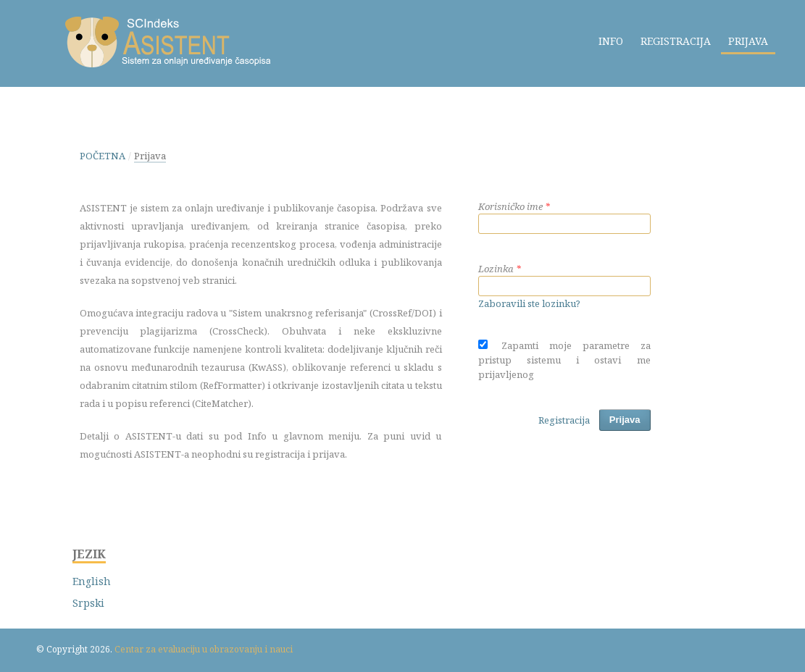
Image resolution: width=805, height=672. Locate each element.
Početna (103, 156)
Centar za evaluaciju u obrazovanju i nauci (204, 649)
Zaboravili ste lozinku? (529, 303)
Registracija (676, 41)
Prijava (748, 41)
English (92, 581)
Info (611, 41)
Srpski (88, 603)
